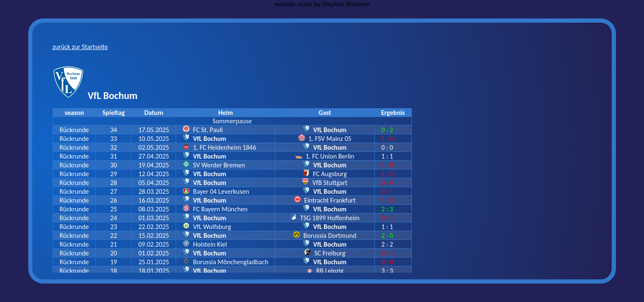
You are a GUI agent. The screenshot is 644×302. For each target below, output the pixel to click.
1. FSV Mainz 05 (330, 139)
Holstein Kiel (210, 244)
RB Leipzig (330, 271)
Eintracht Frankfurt (330, 200)
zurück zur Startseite (80, 47)
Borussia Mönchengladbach (230, 262)
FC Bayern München (220, 209)
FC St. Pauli (208, 130)
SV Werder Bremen (219, 165)
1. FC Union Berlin (330, 156)
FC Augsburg (330, 174)
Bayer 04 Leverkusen (221, 191)
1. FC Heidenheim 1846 (224, 147)
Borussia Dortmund (330, 236)
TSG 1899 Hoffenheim (330, 218)
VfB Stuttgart (330, 183)
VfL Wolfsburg (212, 227)
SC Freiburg (330, 253)
